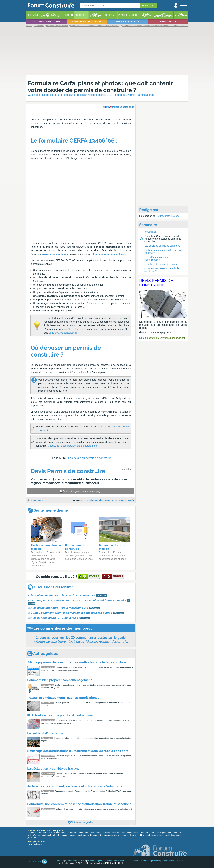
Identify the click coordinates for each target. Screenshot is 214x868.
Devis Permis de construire (156, 283)
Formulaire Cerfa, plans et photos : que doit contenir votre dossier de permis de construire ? (100, 87)
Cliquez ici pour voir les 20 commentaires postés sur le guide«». (81, 640)
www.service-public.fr (55, 254)
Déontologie (145, 861)
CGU (128, 861)
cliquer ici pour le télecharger (109, 254)
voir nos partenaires (35, 844)
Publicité (156, 861)
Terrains (110, 15)
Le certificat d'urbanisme (45, 733)
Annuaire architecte (127, 22)
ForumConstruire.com (167, 216)
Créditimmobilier (96, 15)
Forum (32, 15)
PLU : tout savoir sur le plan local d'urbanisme (60, 715)
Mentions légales (95, 861)
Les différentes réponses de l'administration (159, 258)
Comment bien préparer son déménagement (60, 680)
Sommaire (37, 500)
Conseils (81, 15)
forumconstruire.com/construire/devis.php (164, 338)
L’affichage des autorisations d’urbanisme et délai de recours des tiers (78, 751)
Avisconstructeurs (163, 15)
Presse (135, 861)
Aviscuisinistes (181, 15)
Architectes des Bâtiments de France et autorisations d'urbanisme (75, 786)
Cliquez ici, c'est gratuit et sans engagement (72, 446)
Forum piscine (168, 22)
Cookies (179, 861)
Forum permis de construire (77, 547)
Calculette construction (114, 861)
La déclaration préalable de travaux (53, 769)
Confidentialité (168, 861)
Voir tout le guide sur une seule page (82, 491)
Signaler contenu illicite (75, 861)
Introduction (151, 232)
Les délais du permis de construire (90, 458)
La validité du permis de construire (162, 264)
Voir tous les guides (82, 822)
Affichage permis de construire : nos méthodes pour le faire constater (77, 662)
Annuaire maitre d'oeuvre (87, 22)
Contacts (60, 861)
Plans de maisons (128, 15)
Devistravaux (146, 15)
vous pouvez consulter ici (63, 333)
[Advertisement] (107, 50)
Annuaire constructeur (46, 22)
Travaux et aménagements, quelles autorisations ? (63, 698)
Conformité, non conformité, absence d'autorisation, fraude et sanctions (79, 804)
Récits (50, 15)
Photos (66, 15)
